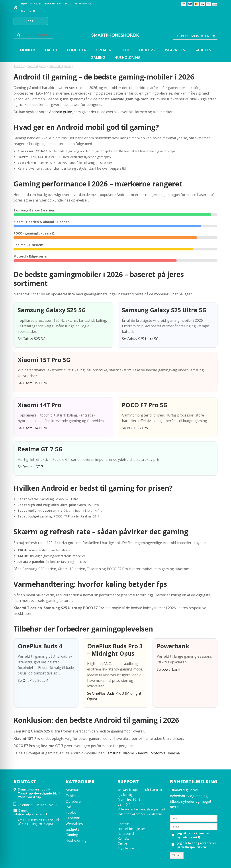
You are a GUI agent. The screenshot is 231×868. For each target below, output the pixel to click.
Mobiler (72, 790)
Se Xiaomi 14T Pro (32, 428)
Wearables (74, 824)
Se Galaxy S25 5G (31, 339)
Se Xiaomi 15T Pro (32, 383)
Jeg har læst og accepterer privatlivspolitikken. (197, 845)
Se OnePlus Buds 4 (33, 680)
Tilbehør (73, 818)
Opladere (73, 801)
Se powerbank (168, 669)
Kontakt (123, 824)
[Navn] (194, 818)
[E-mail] (194, 826)
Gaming (72, 835)
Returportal (126, 834)
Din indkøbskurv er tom (197, 36)
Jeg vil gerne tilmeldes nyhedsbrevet (193, 835)
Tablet (71, 796)
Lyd (68, 807)
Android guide (61, 112)
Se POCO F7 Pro (135, 428)
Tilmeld (177, 855)
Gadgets (72, 829)
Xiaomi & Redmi (136, 753)
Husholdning (76, 840)
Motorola (158, 753)
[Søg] (33, 35)
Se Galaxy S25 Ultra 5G (140, 339)
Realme (174, 753)
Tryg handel (126, 848)
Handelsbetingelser (131, 829)
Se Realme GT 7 (30, 467)
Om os (123, 843)
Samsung (113, 753)
